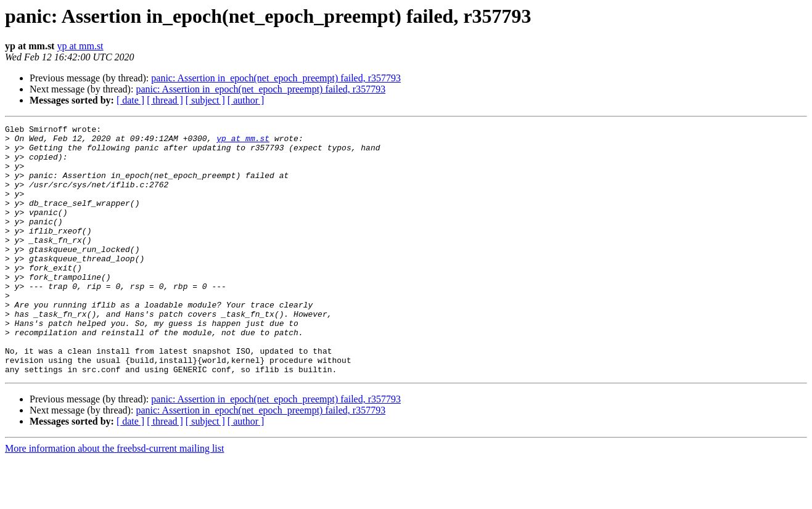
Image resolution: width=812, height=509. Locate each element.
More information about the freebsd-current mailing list (114, 498)
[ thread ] (165, 100)
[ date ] (130, 100)
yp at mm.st (80, 46)
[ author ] (246, 100)
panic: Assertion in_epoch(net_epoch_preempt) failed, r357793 (276, 78)
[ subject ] (205, 100)
